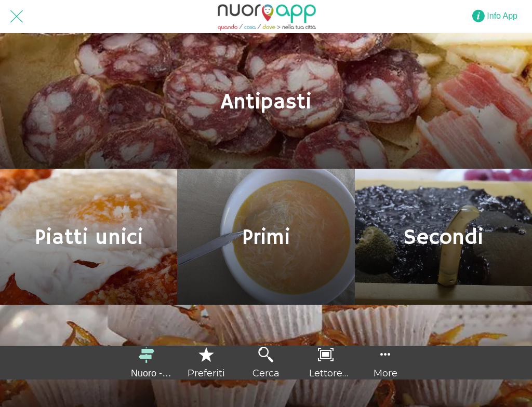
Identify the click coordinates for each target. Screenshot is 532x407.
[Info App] (500, 16)
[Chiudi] (17, 17)
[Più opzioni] (386, 363)
